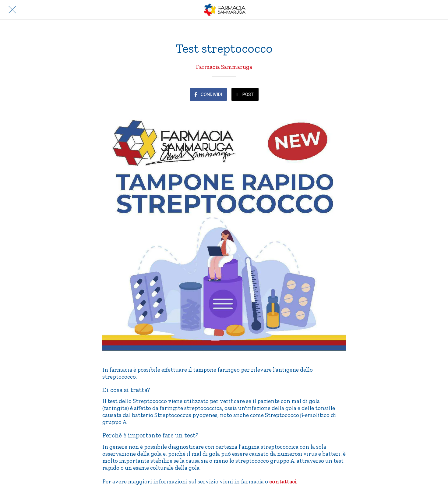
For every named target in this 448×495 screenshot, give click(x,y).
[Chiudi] (12, 10)
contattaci (283, 481)
